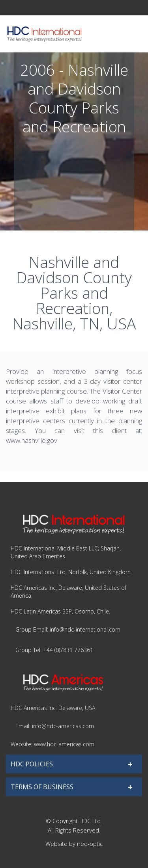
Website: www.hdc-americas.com (52, 744)
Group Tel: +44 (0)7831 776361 (54, 650)
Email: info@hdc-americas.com (55, 726)
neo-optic (90, 844)
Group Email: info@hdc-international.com (68, 629)
